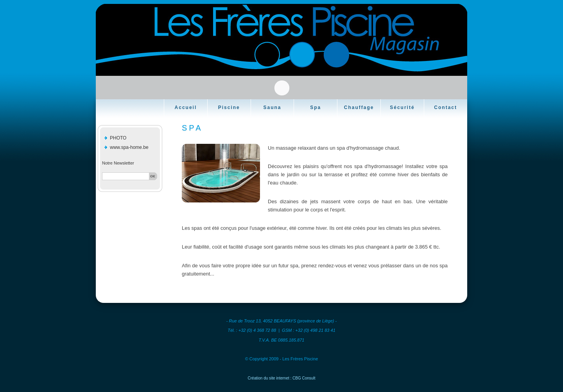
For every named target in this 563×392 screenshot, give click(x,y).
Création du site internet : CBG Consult (282, 378)
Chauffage (359, 107)
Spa (316, 107)
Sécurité (402, 107)
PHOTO (118, 138)
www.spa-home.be (129, 147)
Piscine (229, 107)
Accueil (186, 107)
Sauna (272, 107)
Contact (446, 107)
